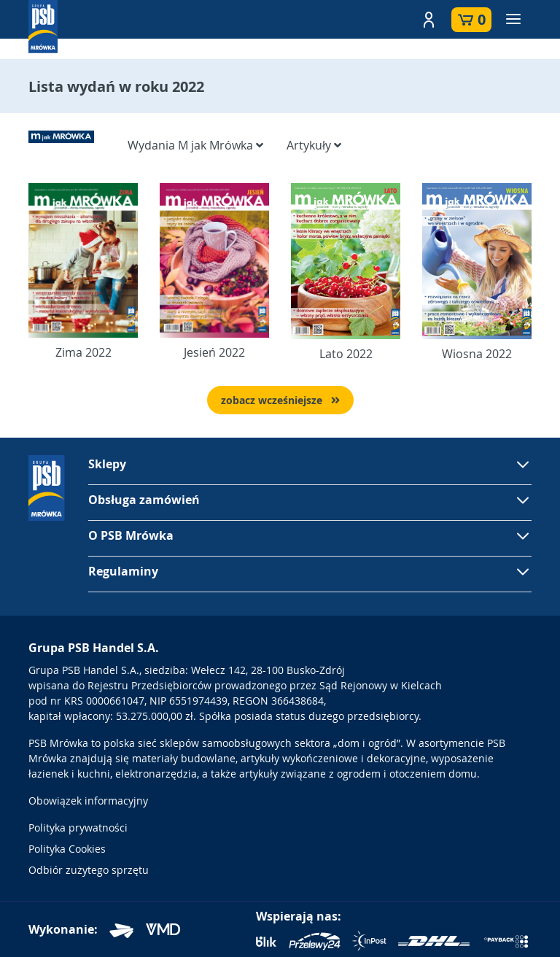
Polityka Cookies (67, 849)
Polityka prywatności (78, 828)
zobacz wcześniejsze (280, 400)
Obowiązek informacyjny (88, 801)
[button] (429, 20)
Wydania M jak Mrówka (195, 145)
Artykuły (314, 145)
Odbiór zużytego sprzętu (89, 870)
